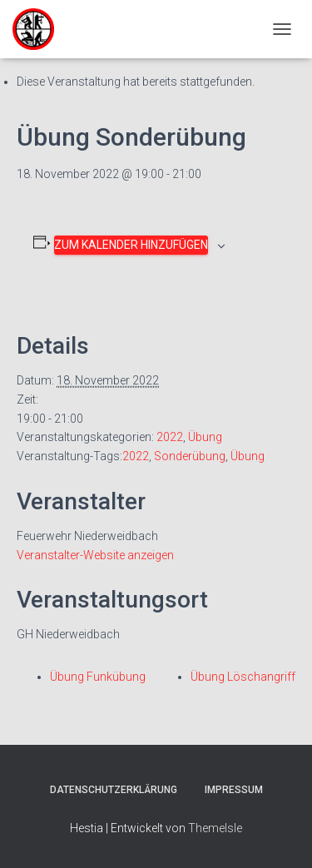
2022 (170, 437)
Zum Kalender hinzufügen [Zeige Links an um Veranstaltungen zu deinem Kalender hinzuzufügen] (131, 245)
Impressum (234, 790)
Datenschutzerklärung (114, 790)
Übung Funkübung (98, 677)
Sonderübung (190, 456)
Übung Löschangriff (243, 677)
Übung (205, 437)
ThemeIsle (215, 828)
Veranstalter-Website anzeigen (95, 555)
